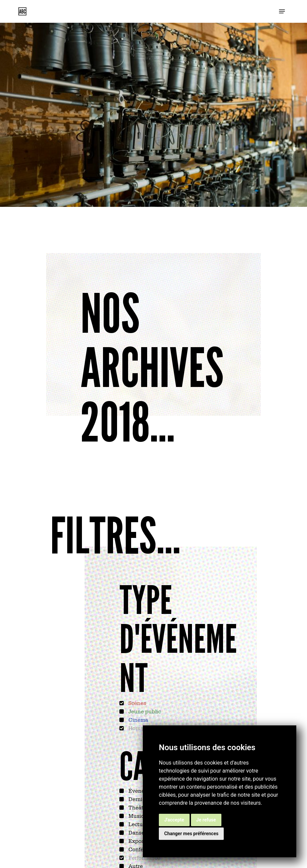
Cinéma (138, 719)
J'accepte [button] (174, 820)
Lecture (137, 824)
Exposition (141, 841)
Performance (144, 857)
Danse (136, 832)
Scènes (137, 703)
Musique (139, 815)
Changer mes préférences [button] (191, 834)
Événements (144, 790)
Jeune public (144, 711)
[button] (282, 11)
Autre (135, 866)
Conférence (142, 849)
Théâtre (138, 807)
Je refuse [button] (206, 820)
